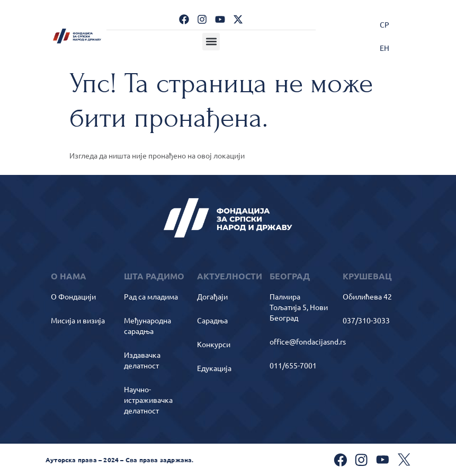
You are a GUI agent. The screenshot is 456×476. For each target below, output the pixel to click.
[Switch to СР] (385, 24)
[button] (211, 42)
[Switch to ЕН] (385, 47)
